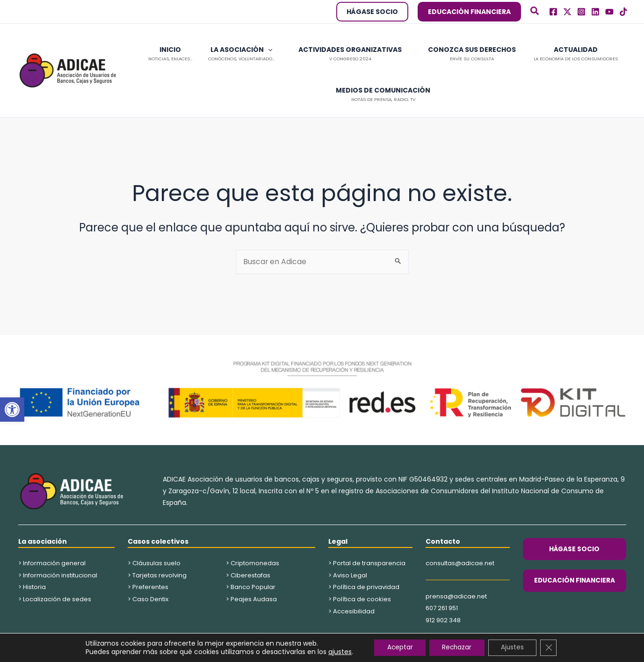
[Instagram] (581, 12)
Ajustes (515, 648)
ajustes (335, 652)
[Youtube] (609, 12)
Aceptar (397, 648)
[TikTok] (623, 12)
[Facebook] (553, 12)
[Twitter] (567, 12)
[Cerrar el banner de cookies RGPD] (553, 648)
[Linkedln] (595, 12)
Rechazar (457, 648)
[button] (12, 410)
